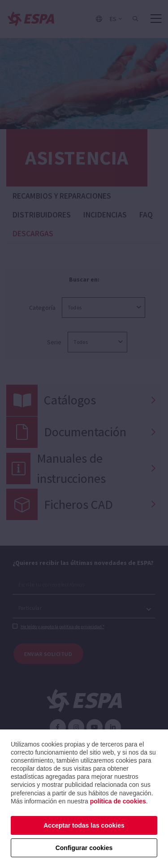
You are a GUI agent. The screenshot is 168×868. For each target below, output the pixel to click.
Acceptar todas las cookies (84, 825)
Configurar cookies (84, 848)
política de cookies (118, 801)
